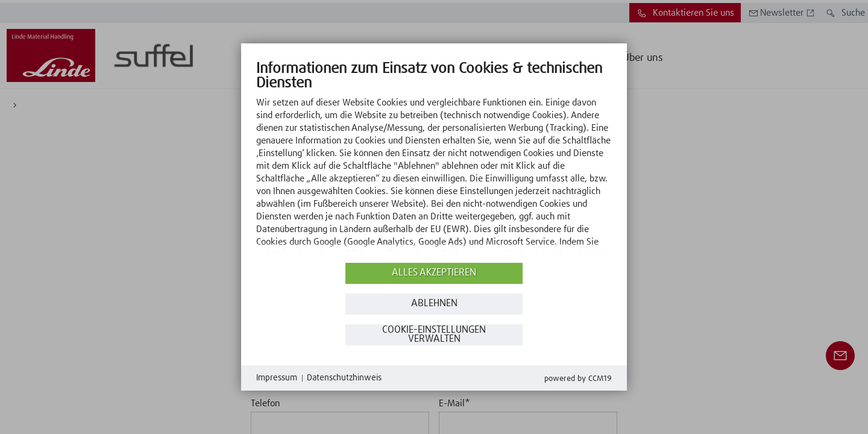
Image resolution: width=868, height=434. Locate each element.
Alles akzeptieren (434, 273)
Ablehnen (434, 303)
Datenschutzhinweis (344, 378)
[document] (434, 160)
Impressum (277, 378)
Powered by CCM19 (578, 379)
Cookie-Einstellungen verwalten (434, 335)
